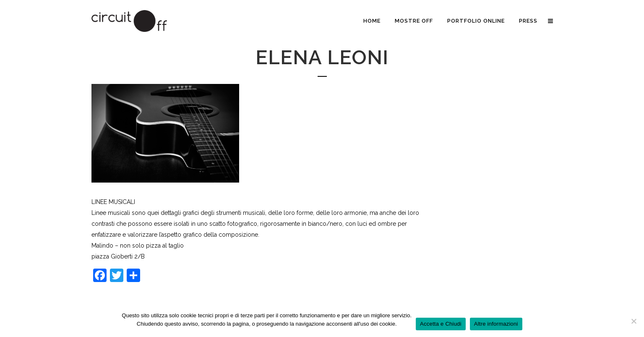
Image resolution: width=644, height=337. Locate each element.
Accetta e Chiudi (441, 324)
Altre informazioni (496, 324)
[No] (634, 321)
